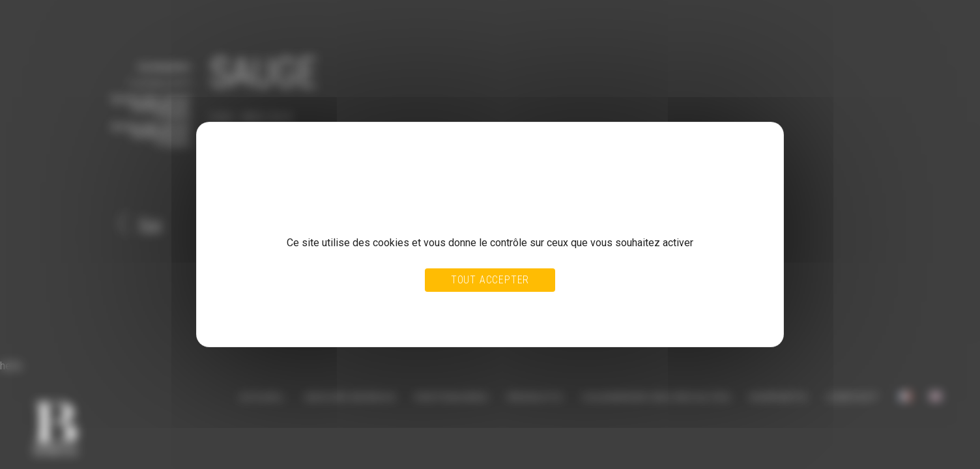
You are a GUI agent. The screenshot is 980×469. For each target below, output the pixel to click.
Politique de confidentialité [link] (273, 320)
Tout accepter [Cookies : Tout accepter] (490, 280)
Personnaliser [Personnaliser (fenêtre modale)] (519, 307)
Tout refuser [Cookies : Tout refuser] (459, 307)
